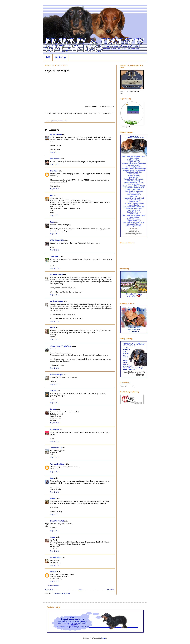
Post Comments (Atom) (62, 593)
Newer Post (49, 590)
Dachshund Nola (56, 558)
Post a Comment (53, 586)
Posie (52, 222)
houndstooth (55, 430)
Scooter (53, 537)
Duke (52, 478)
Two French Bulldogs (57, 464)
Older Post (111, 590)
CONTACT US (61, 57)
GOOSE (53, 328)
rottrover (53, 391)
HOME (48, 57)
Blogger (104, 638)
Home (80, 590)
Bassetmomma (55, 159)
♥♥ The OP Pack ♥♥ (57, 275)
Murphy (53, 499)
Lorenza (53, 409)
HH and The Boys (56, 134)
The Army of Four (56, 448)
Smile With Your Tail (57, 521)
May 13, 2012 (55, 581)
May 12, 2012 (55, 152)
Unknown (53, 572)
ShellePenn (54, 171)
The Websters (55, 256)
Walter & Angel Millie (57, 240)
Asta (52, 196)
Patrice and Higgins (57, 375)
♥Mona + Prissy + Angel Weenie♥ (61, 346)
